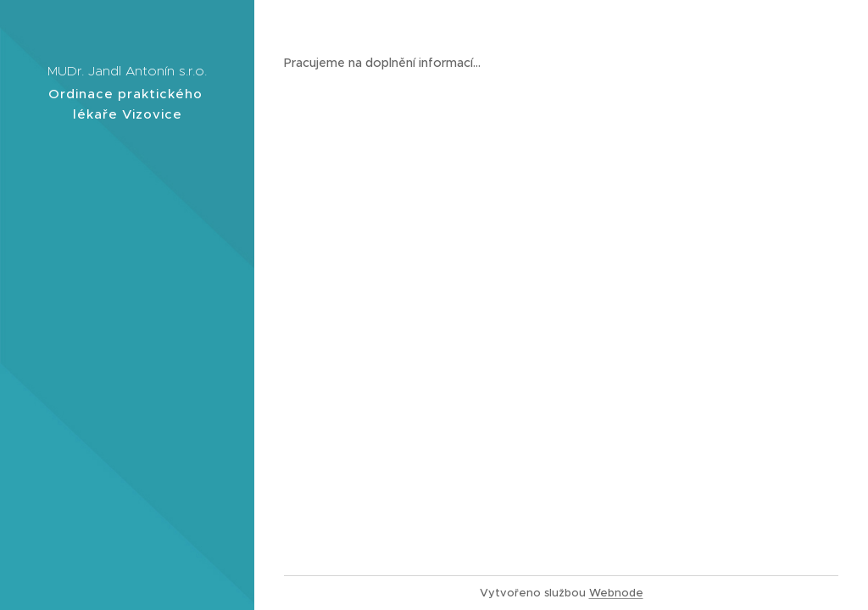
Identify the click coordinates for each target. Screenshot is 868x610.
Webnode (616, 593)
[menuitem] (127, 298)
